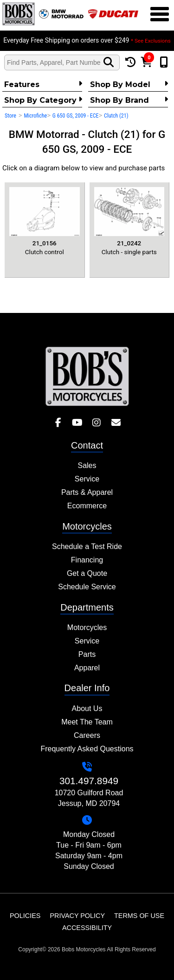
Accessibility (87, 928)
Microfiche (35, 116)
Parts (87, 654)
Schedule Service (87, 587)
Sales (87, 465)
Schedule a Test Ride (87, 546)
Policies (25, 916)
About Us (87, 708)
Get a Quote (87, 573)
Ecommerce (87, 506)
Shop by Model (129, 84)
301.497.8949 (89, 781)
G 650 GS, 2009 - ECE (76, 116)
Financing (87, 560)
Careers (87, 735)
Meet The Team (87, 722)
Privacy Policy (77, 916)
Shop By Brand (129, 100)
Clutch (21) (116, 116)
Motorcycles (87, 627)
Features (43, 84)
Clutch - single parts (129, 221)
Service (87, 479)
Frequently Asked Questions (87, 749)
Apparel (87, 668)
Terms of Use (139, 916)
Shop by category (43, 100)
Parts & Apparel (87, 492)
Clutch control (45, 221)
